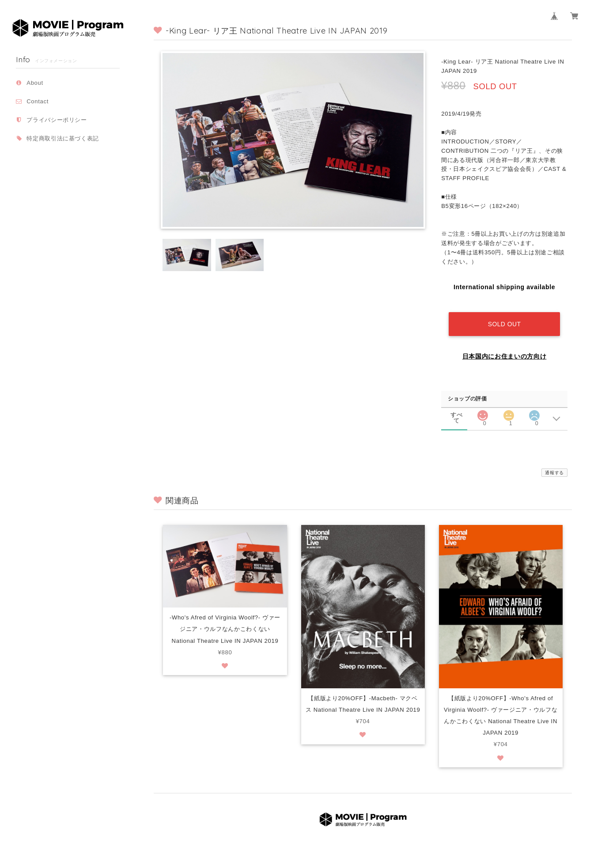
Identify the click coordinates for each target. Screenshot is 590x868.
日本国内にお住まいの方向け (505, 350)
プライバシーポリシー (57, 120)
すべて (456, 409)
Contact (38, 101)
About (35, 83)
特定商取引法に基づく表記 (63, 138)
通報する (554, 466)
